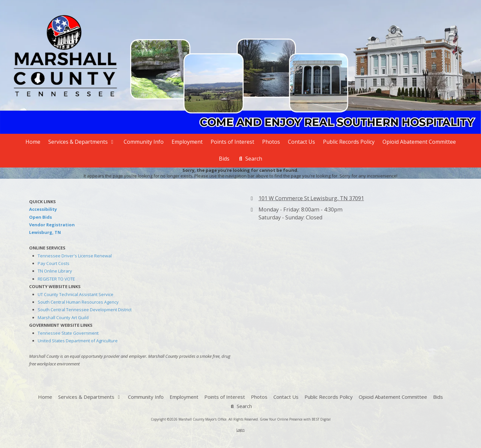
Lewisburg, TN (45, 232)
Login (240, 430)
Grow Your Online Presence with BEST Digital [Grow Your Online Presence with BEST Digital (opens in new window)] (295, 419)
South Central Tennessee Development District (85, 310)
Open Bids (40, 217)
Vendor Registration (52, 225)
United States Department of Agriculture (78, 341)
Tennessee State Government (68, 333)
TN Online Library (55, 271)
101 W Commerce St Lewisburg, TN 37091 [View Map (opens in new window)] (311, 198)
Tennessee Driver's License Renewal (75, 256)
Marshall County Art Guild (63, 317)
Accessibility (43, 209)
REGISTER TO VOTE (56, 279)
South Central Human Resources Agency (78, 302)
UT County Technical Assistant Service (76, 294)
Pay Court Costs (54, 263)
